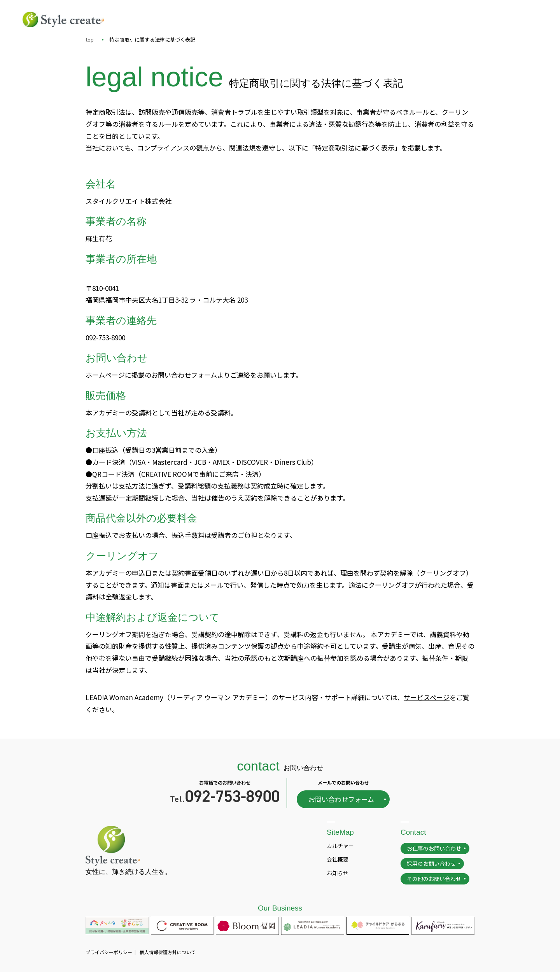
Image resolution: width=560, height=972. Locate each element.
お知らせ (338, 873)
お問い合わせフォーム (341, 799)
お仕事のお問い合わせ (434, 848)
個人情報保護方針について (168, 952)
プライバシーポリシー (109, 952)
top (90, 39)
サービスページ (427, 697)
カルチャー (340, 846)
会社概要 (338, 859)
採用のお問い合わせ (431, 863)
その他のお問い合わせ (434, 879)
